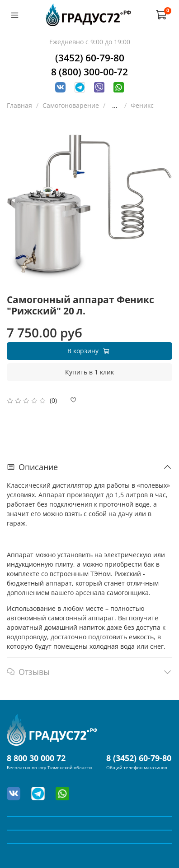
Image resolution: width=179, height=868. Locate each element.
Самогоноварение (71, 105)
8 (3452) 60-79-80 (139, 758)
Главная (19, 105)
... (115, 106)
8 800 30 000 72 (36, 758)
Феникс (142, 105)
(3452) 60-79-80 (90, 58)
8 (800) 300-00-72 (89, 72)
